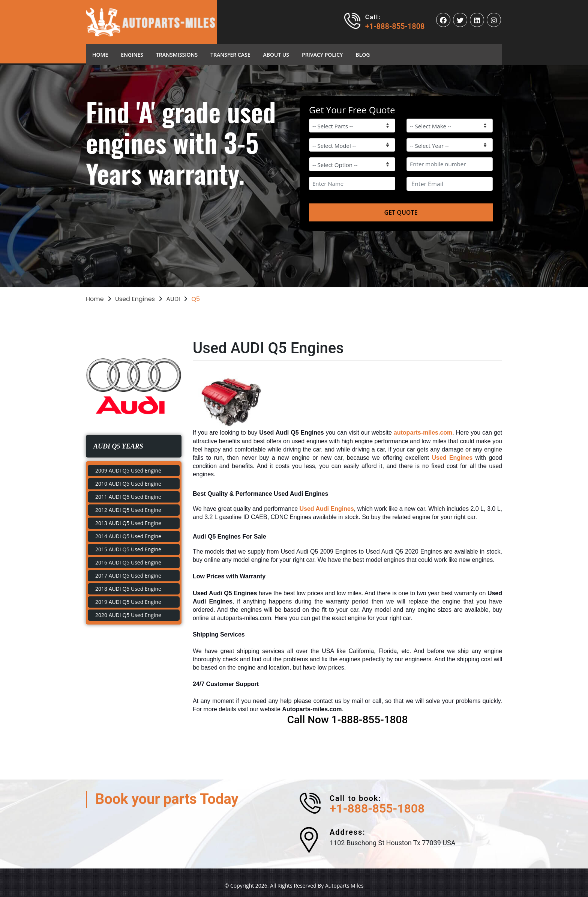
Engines (132, 55)
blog (363, 55)
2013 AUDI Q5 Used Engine (128, 523)
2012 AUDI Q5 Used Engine (128, 510)
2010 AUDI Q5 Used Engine (128, 484)
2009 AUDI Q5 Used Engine (128, 470)
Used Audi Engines (327, 509)
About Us (276, 55)
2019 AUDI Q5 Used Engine (128, 602)
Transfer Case (230, 55)
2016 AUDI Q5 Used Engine (128, 562)
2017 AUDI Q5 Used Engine (128, 576)
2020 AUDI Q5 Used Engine (128, 615)
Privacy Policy (322, 55)
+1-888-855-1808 (395, 26)
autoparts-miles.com (423, 433)
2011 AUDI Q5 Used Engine (128, 497)
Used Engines (135, 299)
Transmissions (177, 55)
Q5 (196, 299)
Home (103, 54)
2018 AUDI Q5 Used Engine (128, 589)
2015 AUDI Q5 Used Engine (128, 549)
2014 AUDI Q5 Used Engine (128, 536)
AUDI (173, 299)
